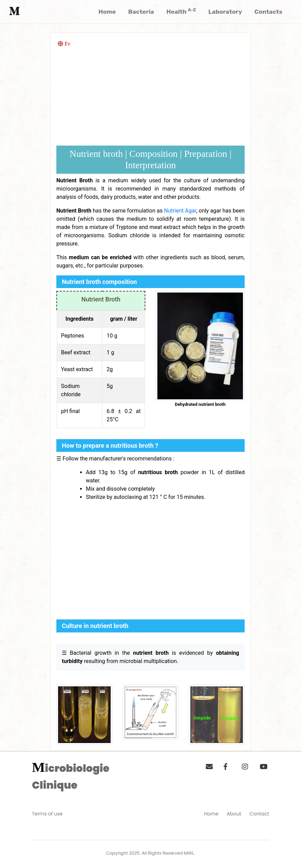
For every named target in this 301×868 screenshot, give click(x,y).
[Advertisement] (150, 98)
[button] (207, 765)
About (234, 814)
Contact (259, 814)
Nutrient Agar (180, 211)
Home (211, 814)
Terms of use (47, 814)
